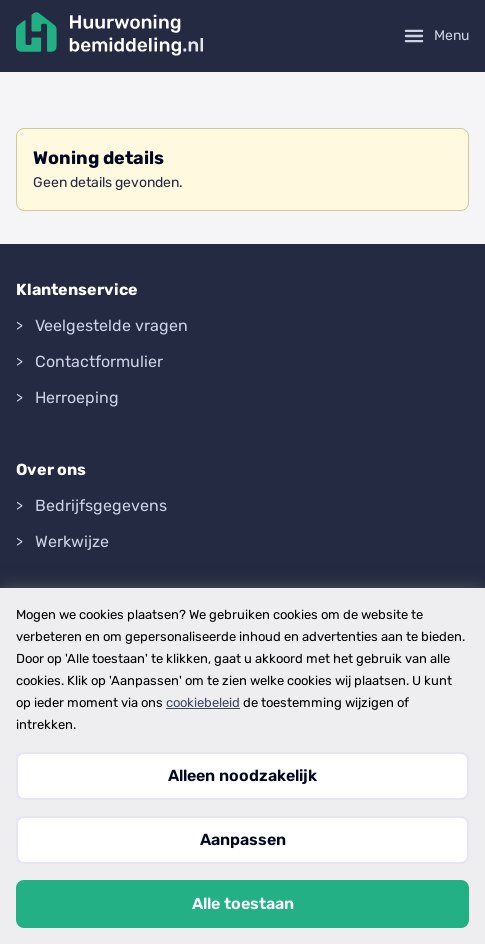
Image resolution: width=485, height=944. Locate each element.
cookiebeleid (203, 702)
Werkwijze (72, 541)
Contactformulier (99, 361)
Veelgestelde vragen (111, 325)
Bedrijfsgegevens (101, 505)
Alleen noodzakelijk (242, 775)
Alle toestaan (243, 903)
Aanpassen (243, 839)
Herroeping (77, 397)
